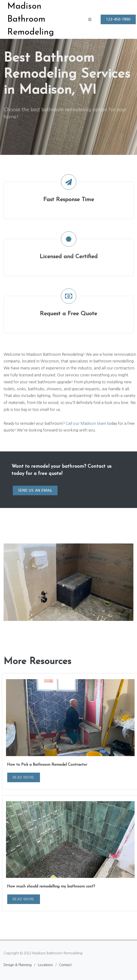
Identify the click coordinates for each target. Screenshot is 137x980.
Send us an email (35, 490)
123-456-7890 (118, 19)
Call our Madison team (86, 423)
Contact (65, 965)
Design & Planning (18, 965)
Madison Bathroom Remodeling (31, 19)
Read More (23, 777)
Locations (45, 965)
